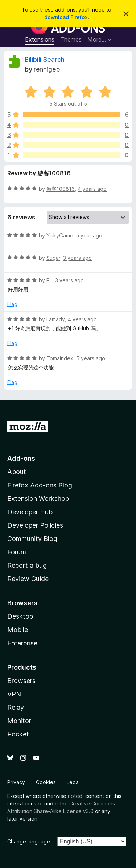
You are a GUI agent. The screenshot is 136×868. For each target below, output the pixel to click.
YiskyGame (60, 235)
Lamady (56, 319)
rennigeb (47, 69)
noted (75, 796)
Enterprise (22, 643)
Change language (29, 841)
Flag (12, 304)
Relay (16, 707)
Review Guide (28, 579)
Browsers (21, 681)
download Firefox (66, 17)
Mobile (18, 630)
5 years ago (91, 358)
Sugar (53, 258)
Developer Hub (30, 512)
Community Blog (32, 539)
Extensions (40, 39)
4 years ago (92, 189)
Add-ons (21, 458)
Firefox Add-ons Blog (40, 485)
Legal (73, 782)
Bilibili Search (45, 59)
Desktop (20, 616)
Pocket (18, 734)
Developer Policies (35, 525)
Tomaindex (60, 358)
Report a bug (27, 565)
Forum (17, 552)
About (17, 472)
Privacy (16, 782)
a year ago (89, 235)
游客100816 (61, 189)
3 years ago (77, 258)
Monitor (19, 721)
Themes (71, 39)
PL (49, 280)
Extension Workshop (38, 499)
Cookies (46, 782)
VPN (14, 694)
